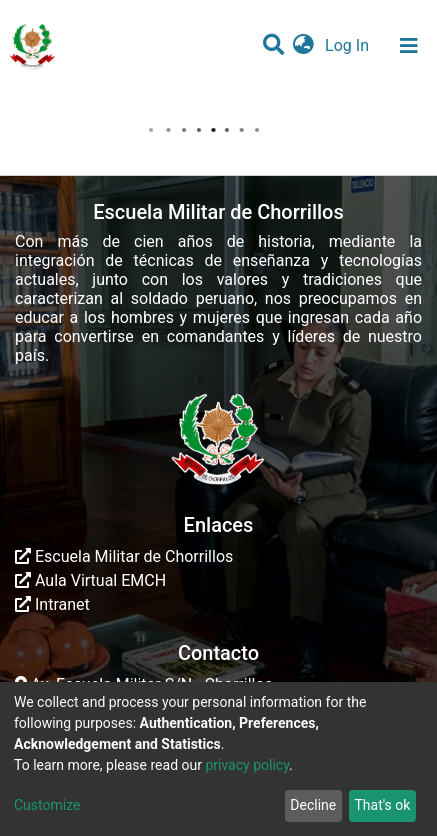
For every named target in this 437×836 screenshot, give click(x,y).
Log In (349, 45)
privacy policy (247, 765)
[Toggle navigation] (409, 46)
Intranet (52, 604)
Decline (313, 805)
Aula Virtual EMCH (90, 580)
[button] (303, 46)
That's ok (382, 805)
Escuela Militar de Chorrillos (124, 556)
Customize (47, 805)
